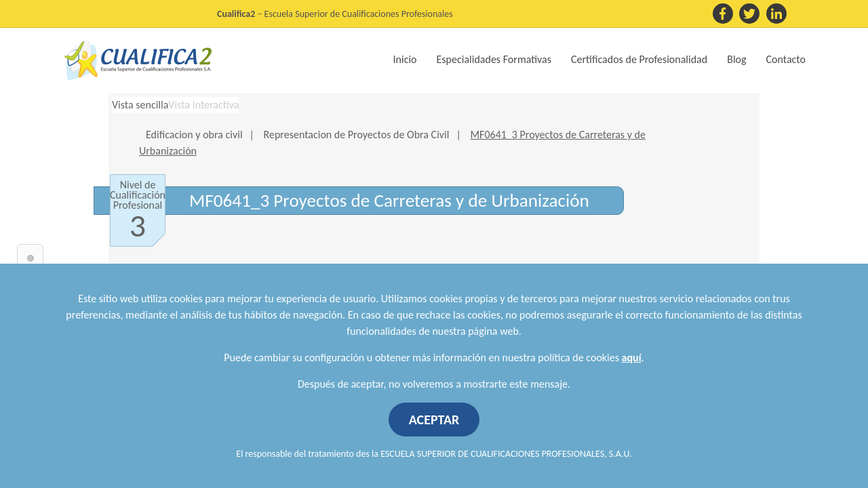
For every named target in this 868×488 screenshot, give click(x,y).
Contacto (786, 59)
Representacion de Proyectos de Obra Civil (357, 135)
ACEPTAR (434, 420)
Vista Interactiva (203, 105)
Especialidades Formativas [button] (494, 59)
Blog (736, 59)
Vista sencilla (140, 105)
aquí (632, 358)
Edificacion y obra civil (194, 135)
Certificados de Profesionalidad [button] (639, 59)
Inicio (405, 59)
